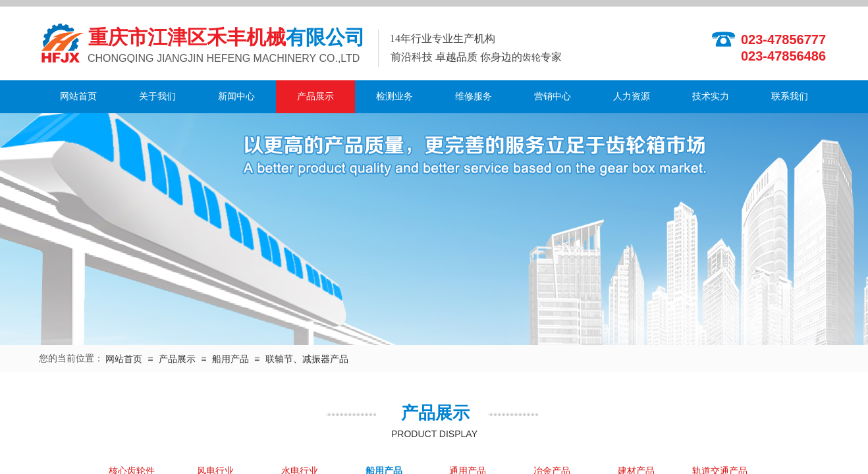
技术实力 (711, 96)
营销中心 (553, 96)
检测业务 (394, 96)
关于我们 (157, 96)
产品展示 (315, 96)
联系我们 (790, 96)
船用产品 (231, 359)
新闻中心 (236, 96)
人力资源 (632, 96)
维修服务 (474, 96)
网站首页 (78, 96)
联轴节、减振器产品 (307, 359)
